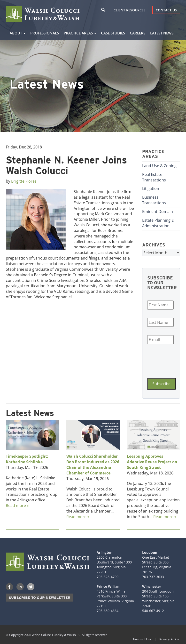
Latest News (162, 33)
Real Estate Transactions (154, 177)
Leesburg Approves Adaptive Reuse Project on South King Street (152, 462)
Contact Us (166, 10)
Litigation (151, 188)
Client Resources (130, 10)
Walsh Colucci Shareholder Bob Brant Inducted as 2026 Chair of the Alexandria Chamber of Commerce (93, 465)
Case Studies (113, 33)
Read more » (17, 505)
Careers (138, 33)
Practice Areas (80, 33)
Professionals (45, 33)
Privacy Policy (169, 639)
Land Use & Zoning (159, 166)
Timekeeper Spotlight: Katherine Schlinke (27, 459)
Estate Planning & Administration (158, 223)
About (18, 33)
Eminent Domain (158, 212)
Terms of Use (142, 639)
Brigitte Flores (24, 181)
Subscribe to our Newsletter (40, 598)
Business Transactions (154, 200)
